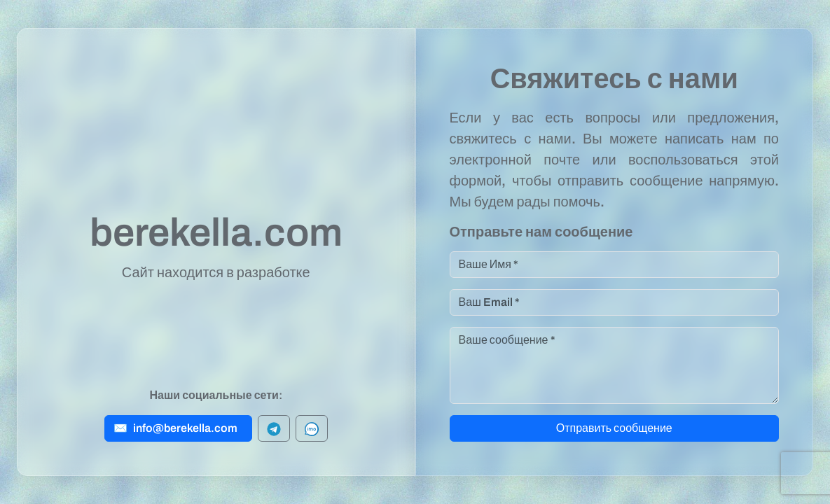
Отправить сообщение (614, 428)
